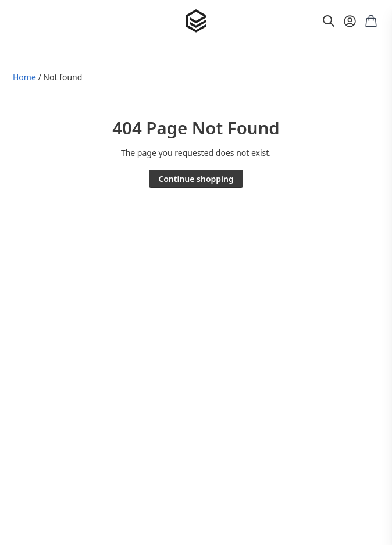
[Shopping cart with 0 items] (371, 21)
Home (24, 77)
